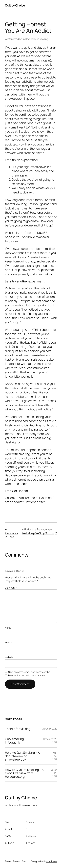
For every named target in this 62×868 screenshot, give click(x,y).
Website (9, 657)
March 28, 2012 (54, 773)
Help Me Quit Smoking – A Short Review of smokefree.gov (22, 756)
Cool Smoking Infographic (14, 741)
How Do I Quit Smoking (37, 39)
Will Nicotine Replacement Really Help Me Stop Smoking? (39, 531)
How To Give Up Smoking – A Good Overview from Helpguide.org (24, 773)
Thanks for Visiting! (18, 729)
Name (9, 628)
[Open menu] (55, 5)
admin (19, 39)
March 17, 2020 (49, 729)
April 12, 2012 (55, 756)
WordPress (52, 861)
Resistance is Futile (12, 535)
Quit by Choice (15, 5)
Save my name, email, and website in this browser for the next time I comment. (29, 674)
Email (8, 642)
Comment (11, 588)
